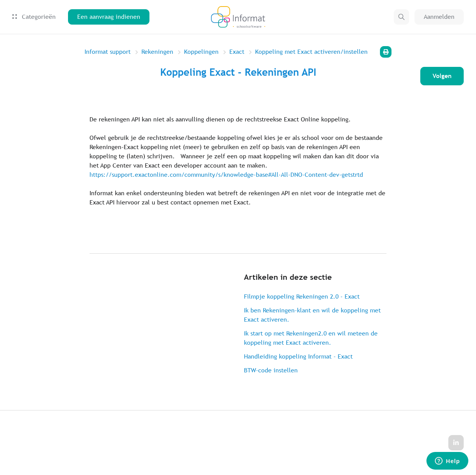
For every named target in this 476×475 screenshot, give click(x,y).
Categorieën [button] (34, 17)
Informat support (108, 52)
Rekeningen (157, 52)
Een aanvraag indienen (109, 17)
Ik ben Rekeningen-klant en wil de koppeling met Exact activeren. (312, 315)
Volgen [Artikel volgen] (442, 76)
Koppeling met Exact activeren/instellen (311, 52)
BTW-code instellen (271, 370)
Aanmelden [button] (439, 17)
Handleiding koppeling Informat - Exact (298, 356)
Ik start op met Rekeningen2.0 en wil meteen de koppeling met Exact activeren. (311, 338)
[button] (401, 17)
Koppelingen (201, 52)
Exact (237, 52)
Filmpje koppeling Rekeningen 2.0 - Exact (302, 296)
